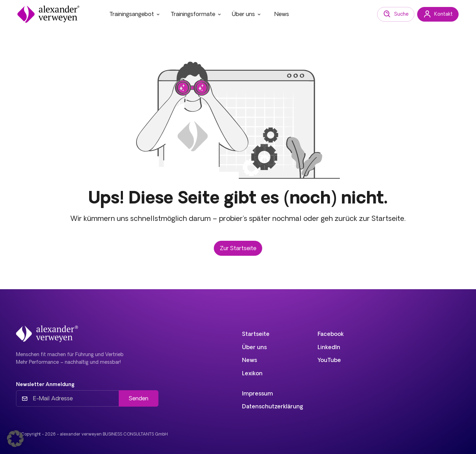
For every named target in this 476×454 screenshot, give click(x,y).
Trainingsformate (196, 14)
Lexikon (252, 373)
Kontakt (438, 14)
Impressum (257, 393)
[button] (15, 439)
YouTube (329, 360)
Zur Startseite (238, 248)
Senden (139, 398)
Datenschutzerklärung (273, 406)
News (282, 14)
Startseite (256, 334)
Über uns (247, 14)
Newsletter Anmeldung (45, 384)
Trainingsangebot (135, 14)
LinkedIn (329, 347)
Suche (396, 14)
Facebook (331, 334)
